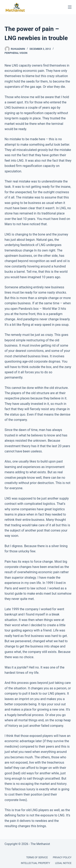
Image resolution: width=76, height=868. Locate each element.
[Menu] (70, 7)
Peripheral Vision (16, 53)
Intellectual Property (35, 863)
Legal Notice (63, 863)
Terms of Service (37, 857)
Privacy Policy (62, 857)
